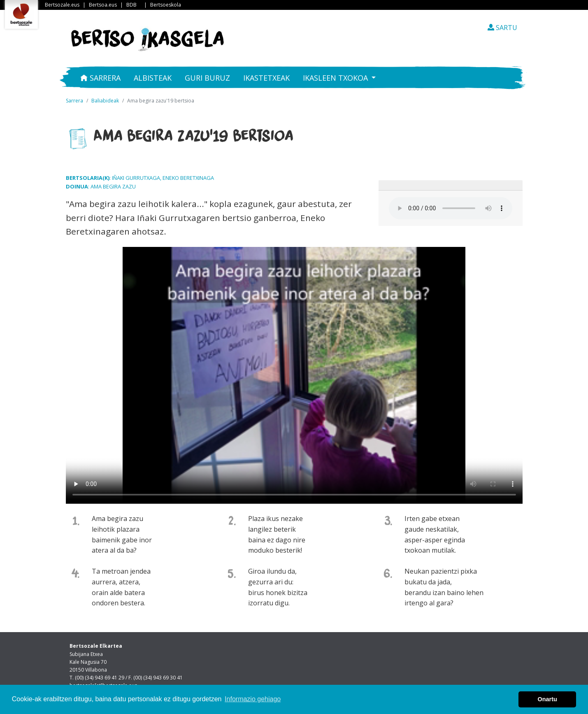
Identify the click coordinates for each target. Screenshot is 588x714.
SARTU (502, 28)
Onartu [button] (547, 699)
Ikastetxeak (266, 78)
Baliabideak (105, 101)
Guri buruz (207, 78)
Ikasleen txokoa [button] (336, 78)
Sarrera (100, 78)
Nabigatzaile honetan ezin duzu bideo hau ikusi (294, 375)
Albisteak (153, 78)
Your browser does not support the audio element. (451, 208)
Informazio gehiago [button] (253, 699)
